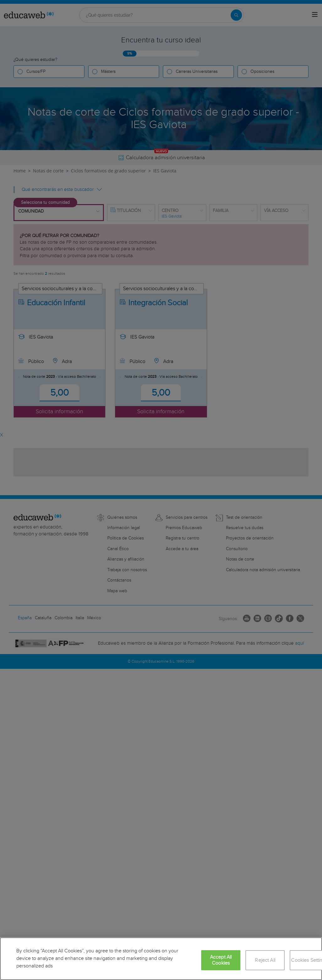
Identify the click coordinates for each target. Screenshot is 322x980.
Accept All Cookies (221, 960)
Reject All (265, 960)
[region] (161, 959)
